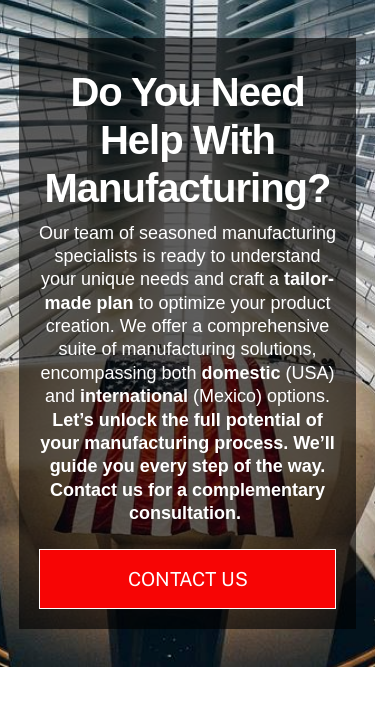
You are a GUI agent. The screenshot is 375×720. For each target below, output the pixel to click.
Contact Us (188, 579)
